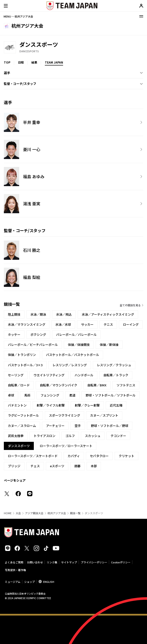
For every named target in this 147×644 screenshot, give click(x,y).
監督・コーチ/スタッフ (20, 84)
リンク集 (52, 562)
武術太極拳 (16, 436)
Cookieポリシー (121, 562)
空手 (78, 426)
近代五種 (116, 405)
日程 (21, 62)
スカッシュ (93, 436)
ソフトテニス (126, 385)
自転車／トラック (116, 375)
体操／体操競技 (79, 345)
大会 (18, 513)
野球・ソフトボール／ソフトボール (111, 395)
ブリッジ (14, 466)
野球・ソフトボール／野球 (110, 426)
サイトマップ (69, 562)
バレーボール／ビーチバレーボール (33, 345)
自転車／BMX (97, 385)
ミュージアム (13, 582)
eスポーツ (57, 466)
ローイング (131, 324)
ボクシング (38, 334)
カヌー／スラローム (22, 426)
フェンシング (50, 395)
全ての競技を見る (130, 305)
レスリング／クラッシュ (114, 365)
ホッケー (14, 334)
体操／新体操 (109, 345)
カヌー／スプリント (104, 415)
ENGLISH (49, 582)
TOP (7, 62)
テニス (108, 324)
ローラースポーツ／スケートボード (33, 456)
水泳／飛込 (64, 314)
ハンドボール (84, 375)
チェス (35, 466)
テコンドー (118, 436)
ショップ (29, 582)
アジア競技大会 (34, 513)
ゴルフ (70, 436)
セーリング (16, 375)
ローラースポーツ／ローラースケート (66, 446)
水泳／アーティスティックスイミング (108, 314)
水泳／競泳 (38, 314)
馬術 (27, 395)
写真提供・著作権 (15, 570)
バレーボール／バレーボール (76, 334)
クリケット (126, 456)
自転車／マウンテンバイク (59, 385)
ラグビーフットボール (23, 415)
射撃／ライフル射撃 (51, 405)
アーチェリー (55, 426)
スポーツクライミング (65, 415)
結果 (34, 62)
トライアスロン (44, 436)
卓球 (11, 395)
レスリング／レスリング (70, 365)
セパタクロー (99, 456)
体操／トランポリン (22, 355)
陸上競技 (14, 314)
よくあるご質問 (14, 562)
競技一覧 (75, 513)
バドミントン (17, 405)
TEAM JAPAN (54, 62)
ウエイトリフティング (49, 375)
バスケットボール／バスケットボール (73, 355)
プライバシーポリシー (94, 562)
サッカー (87, 324)
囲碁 (77, 466)
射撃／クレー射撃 (87, 405)
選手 (7, 73)
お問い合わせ (35, 562)
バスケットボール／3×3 (25, 365)
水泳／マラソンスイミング (27, 324)
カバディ (74, 456)
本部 (94, 466)
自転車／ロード (19, 385)
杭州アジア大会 (57, 513)
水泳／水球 (63, 324)
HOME (8, 513)
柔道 (72, 395)
